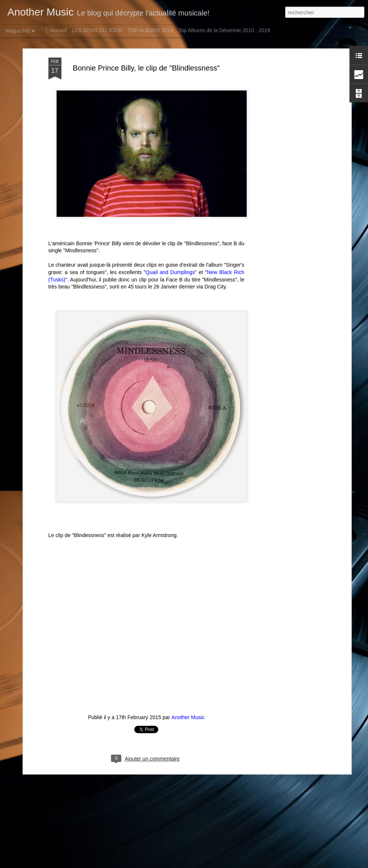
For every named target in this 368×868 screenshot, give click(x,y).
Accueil (58, 30)
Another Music (188, 712)
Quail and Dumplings (170, 267)
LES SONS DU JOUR (97, 30)
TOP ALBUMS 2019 (150, 30)
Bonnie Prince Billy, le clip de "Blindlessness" (146, 63)
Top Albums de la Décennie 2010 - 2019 (224, 30)
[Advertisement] (285, 102)
